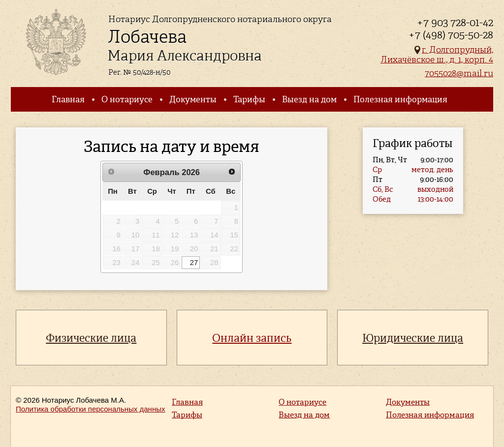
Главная (68, 99)
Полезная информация (400, 99)
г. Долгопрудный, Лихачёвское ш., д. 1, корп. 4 (437, 54)
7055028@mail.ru (459, 73)
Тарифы (249, 99)
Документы (193, 99)
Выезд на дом (309, 99)
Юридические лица (413, 338)
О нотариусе (127, 99)
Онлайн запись (252, 338)
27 (194, 263)
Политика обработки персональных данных (90, 409)
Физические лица (91, 338)
